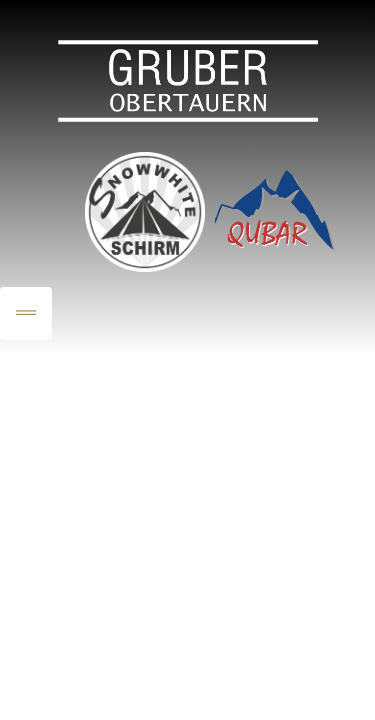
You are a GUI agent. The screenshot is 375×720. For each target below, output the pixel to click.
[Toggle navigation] (26, 313)
